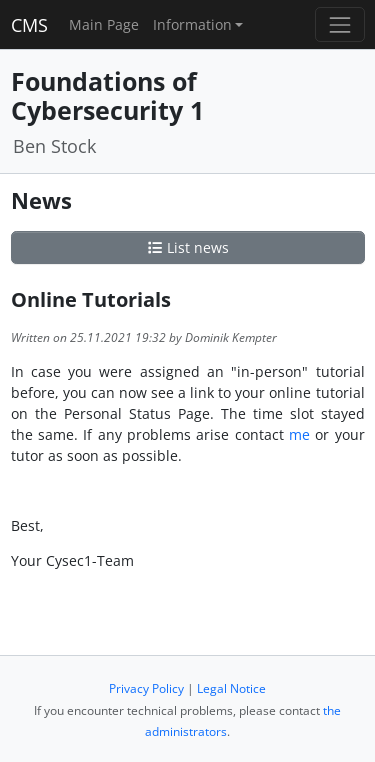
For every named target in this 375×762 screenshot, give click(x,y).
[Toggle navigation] (339, 24)
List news (188, 247)
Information (192, 24)
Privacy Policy (146, 688)
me (299, 434)
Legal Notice (231, 688)
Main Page (104, 24)
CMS (29, 25)
